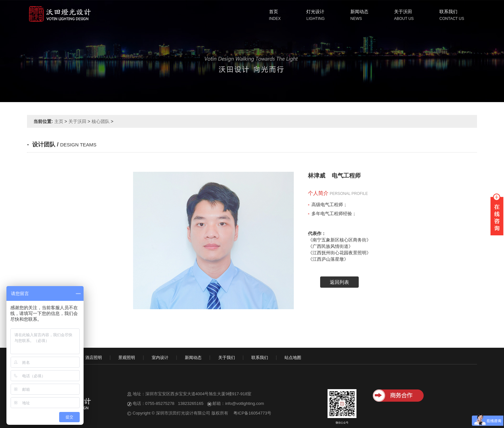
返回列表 (339, 282)
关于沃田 (403, 12)
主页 (59, 121)
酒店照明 (94, 358)
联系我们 (448, 12)
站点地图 (293, 358)
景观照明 (127, 358)
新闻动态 (359, 12)
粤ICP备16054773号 (252, 413)
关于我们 (227, 358)
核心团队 (101, 121)
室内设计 (160, 358)
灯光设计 (315, 12)
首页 (274, 12)
